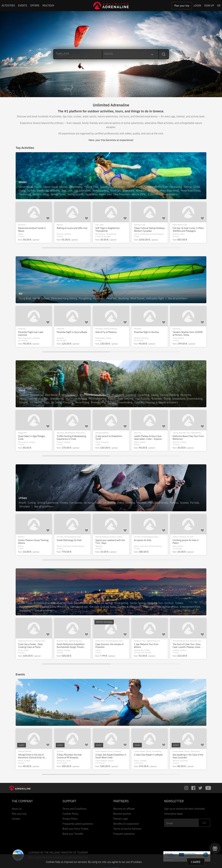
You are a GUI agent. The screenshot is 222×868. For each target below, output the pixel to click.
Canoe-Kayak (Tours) (30, 187)
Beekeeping (37, 395)
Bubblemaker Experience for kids (110, 542)
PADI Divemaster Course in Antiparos (70, 229)
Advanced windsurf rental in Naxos (186, 229)
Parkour (174, 503)
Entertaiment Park (190, 607)
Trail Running (142, 399)
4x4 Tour (43, 399)
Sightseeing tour (78, 329)
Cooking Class (48, 607)
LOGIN (197, 5)
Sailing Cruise (58, 194)
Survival (24, 402)
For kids (195, 503)
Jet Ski (130, 187)
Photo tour (149, 607)
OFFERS (35, 5)
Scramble (157, 399)
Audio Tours (25, 603)
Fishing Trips (91, 187)
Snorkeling (43, 191)
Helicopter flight (155, 298)
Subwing (55, 191)
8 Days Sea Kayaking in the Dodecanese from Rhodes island (109, 646)
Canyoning (143, 395)
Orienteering (57, 399)
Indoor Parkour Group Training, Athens (188, 542)
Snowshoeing (125, 402)
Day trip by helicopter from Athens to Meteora (70, 333)
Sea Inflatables (82, 191)
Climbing (68, 402)
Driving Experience (48, 503)
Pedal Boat (92, 194)
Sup (64, 191)
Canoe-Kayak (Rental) (56, 187)
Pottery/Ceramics (29, 607)
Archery (112, 402)
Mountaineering (97, 399)
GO (204, 823)
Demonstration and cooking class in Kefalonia (32, 646)
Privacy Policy (70, 819)
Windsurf (141, 191)
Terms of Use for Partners (127, 829)
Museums (63, 607)
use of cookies (134, 862)
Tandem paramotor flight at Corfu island (109, 333)
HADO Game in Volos (144, 540)
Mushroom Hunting (76, 399)
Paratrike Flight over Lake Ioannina (185, 333)
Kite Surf (141, 187)
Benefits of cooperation (126, 824)
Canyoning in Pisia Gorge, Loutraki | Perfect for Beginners (72, 438)
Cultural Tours (108, 607)
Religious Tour (155, 603)
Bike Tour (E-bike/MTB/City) (95, 395)
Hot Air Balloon (41, 298)
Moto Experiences (158, 503)
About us (17, 809)
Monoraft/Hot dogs (157, 187)
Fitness (64, 503)
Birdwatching (98, 402)
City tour (121, 433)
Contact (16, 819)
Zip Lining (56, 402)
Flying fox (186, 395)
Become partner (122, 814)
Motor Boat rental (169, 191)
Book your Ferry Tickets (76, 829)
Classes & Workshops (130, 607)
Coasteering (76, 187)
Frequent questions (124, 834)
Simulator (25, 506)
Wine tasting (121, 603)
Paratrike (111, 298)
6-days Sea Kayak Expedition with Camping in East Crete (32, 756)
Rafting (188, 187)
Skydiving (123, 298)
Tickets (179, 603)
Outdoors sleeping (144, 402)
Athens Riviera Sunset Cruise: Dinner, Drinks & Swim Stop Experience (149, 229)
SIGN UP (209, 5)
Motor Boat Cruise (191, 191)
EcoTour (169, 603)
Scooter (184, 503)
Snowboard (179, 399)
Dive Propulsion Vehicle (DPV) (130, 194)
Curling (32, 503)
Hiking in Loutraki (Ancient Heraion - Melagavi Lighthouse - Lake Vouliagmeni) (149, 756)
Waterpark (128, 191)
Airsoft (22, 503)
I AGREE (196, 862)
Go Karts (89, 503)
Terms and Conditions (75, 809)
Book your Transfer (73, 834)
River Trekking (125, 399)
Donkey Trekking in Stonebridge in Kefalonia (30, 542)
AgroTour (23, 395)
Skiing (167, 399)
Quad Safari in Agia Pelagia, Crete (186, 438)
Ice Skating (109, 503)
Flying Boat (25, 298)
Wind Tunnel (137, 298)
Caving (155, 395)
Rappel (112, 399)
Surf (70, 191)
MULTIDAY (48, 5)
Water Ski (115, 191)
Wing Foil (153, 191)
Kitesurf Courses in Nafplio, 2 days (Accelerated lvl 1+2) (33, 229)
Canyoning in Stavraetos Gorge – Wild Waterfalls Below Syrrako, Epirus (149, 438)
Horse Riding (82, 402)
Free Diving (106, 187)
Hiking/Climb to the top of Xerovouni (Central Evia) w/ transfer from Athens (186, 756)
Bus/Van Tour (65, 603)
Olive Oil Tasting (104, 603)
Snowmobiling (195, 399)
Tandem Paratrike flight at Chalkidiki (147, 333)
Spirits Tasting (138, 603)
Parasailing (176, 187)
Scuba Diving (62, 225)
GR (219, 5)
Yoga (46, 402)
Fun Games (76, 503)
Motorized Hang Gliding (64, 298)
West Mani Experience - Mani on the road (110, 438)
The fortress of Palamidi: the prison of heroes (71, 646)
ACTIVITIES (8, 5)
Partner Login (121, 819)
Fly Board (120, 187)
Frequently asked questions (78, 824)
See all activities (178, 298)
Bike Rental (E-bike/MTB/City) (62, 395)
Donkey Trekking (169, 395)
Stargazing (25, 610)
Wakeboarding (100, 191)
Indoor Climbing (126, 503)
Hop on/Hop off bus (167, 607)
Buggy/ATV (118, 395)
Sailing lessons (76, 194)
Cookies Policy (71, 814)
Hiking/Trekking (106, 225)
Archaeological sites (45, 603)
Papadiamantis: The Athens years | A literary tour (148, 646)
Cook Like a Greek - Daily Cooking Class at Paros (185, 646)
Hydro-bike (105, 194)
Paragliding (85, 298)
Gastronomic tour (83, 603)
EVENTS (23, 5)
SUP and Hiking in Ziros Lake (109, 228)
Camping (131, 395)
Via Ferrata (36, 402)
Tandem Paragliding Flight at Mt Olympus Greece (32, 333)
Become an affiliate (124, 809)
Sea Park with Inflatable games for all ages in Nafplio (72, 542)
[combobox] (130, 54)
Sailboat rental (41, 194)
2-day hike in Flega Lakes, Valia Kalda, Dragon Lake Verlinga (72, 756)
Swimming (25, 194)
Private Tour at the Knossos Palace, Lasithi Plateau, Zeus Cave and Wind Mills (32, 438)
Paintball (142, 503)
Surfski (31, 191)
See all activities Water (164, 194)
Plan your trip (182, 6)
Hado (98, 503)
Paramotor (99, 298)
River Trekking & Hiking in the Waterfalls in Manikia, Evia (110, 756)
